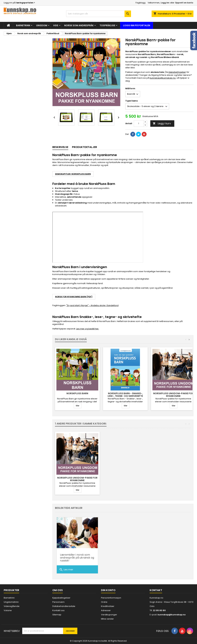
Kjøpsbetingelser (61, 598)
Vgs (56, 25)
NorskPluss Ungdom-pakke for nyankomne (173, 395)
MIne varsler (107, 619)
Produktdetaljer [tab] (84, 147)
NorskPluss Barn (77, 393)
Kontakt (156, 590)
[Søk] (99, 14)
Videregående (12, 606)
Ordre (104, 602)
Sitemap (57, 615)
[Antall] (139, 124)
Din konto (108, 590)
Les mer (66, 570)
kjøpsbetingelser (177, 72)
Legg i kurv (162, 123)
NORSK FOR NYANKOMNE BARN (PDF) (74, 297)
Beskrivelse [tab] (60, 147)
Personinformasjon (111, 598)
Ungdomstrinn (11, 602)
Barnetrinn (23, 25)
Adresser (106, 610)
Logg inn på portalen (137, 25)
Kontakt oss (58, 610)
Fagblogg (140, 3)
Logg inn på (19, 3)
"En (68, 305)
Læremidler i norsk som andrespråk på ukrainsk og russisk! (77, 558)
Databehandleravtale (64, 606)
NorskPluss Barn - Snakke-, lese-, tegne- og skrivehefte (125, 395)
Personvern (58, 602)
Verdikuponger (109, 615)
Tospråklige (107, 25)
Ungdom (42, 25)
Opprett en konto (184, 3)
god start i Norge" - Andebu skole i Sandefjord (94, 305)
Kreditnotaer (108, 606)
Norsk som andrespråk (79, 25)
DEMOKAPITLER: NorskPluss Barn (73, 174)
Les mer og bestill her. (88, 329)
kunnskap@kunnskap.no (163, 78)
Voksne (8, 610)
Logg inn (165, 3)
